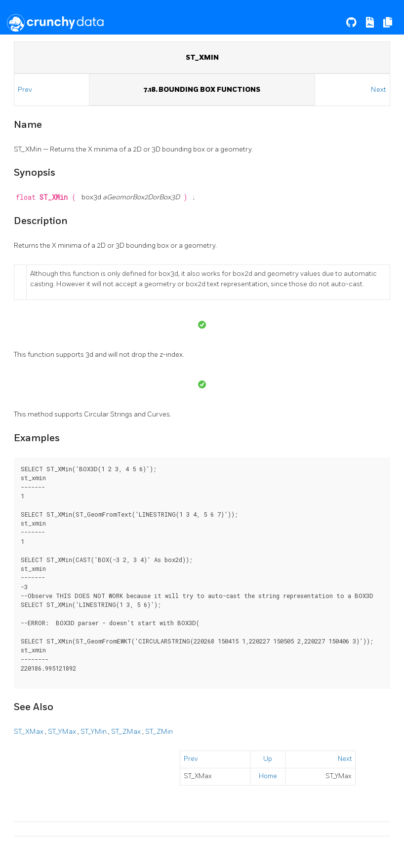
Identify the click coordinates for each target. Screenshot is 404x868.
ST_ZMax (127, 732)
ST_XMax (29, 732)
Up (268, 759)
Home (268, 776)
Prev (26, 90)
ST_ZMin (159, 732)
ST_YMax (63, 732)
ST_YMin (94, 732)
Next (379, 90)
